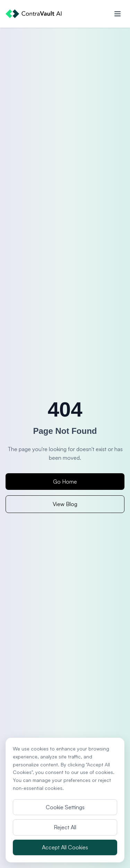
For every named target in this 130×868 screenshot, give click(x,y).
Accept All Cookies (65, 847)
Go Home (65, 482)
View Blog (65, 504)
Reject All (65, 827)
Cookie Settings (65, 807)
